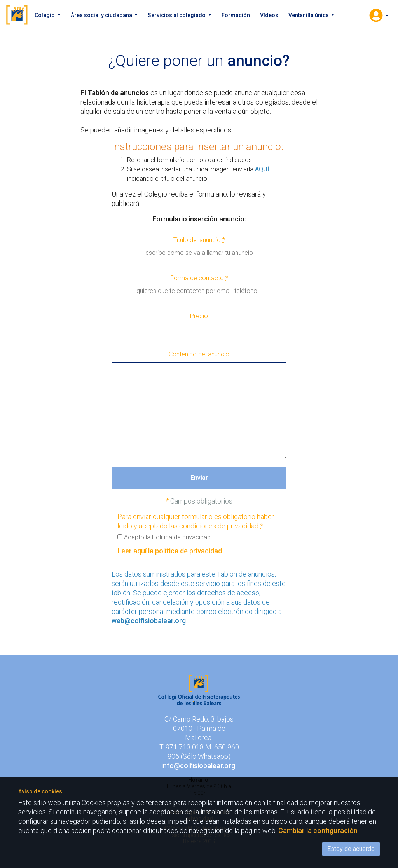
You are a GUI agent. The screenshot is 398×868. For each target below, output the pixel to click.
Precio (199, 316)
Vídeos (269, 15)
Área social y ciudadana (102, 15)
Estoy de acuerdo (351, 849)
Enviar (199, 478)
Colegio (45, 15)
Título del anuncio (199, 240)
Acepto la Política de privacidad (164, 537)
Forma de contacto (199, 278)
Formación (236, 15)
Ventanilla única (309, 15)
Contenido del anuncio (199, 354)
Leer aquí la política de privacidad (170, 551)
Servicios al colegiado (177, 15)
